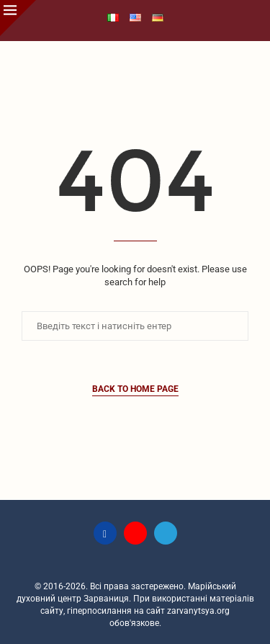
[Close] (18, 18)
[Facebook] (105, 533)
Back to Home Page (135, 389)
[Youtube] (135, 533)
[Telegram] (166, 533)
